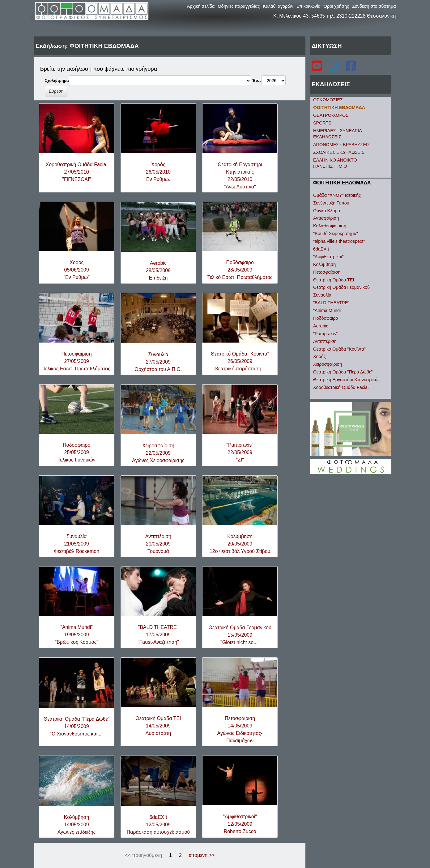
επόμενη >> (202, 855)
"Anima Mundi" (328, 310)
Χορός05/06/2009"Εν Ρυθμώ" (77, 270)
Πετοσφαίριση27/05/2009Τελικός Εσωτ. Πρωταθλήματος (77, 361)
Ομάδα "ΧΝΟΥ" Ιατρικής (337, 195)
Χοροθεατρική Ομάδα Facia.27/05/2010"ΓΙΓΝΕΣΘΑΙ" (76, 172)
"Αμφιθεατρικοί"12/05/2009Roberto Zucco (240, 824)
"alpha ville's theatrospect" (339, 241)
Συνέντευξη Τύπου (331, 203)
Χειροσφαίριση (328, 364)
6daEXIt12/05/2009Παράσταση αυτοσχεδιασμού (158, 825)
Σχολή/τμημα (57, 80)
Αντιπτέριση (325, 341)
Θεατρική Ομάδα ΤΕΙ (334, 280)
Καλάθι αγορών (278, 6)
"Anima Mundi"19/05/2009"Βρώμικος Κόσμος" (76, 635)
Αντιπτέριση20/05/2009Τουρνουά (158, 544)
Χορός (319, 356)
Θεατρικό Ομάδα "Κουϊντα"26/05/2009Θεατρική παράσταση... (240, 361)
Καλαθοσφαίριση (330, 226)
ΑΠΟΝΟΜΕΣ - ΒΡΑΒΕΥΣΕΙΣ (342, 145)
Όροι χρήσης (336, 6)
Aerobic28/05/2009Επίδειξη (158, 270)
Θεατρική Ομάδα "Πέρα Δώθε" (343, 372)
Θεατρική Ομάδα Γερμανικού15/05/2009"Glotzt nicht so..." (240, 635)
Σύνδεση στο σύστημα (374, 6)
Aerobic (321, 326)
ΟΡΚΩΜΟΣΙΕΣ (328, 100)
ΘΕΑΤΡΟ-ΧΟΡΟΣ (331, 115)
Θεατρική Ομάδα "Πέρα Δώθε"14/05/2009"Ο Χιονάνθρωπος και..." (77, 726)
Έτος (257, 80)
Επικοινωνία (309, 6)
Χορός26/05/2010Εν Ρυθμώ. (158, 172)
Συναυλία (322, 295)
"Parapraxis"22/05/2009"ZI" (240, 452)
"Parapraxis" (325, 334)
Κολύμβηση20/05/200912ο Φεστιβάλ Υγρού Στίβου (240, 544)
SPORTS (322, 123)
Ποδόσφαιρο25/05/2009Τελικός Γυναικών (77, 452)
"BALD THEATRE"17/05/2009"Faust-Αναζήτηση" (158, 635)
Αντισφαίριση (326, 218)
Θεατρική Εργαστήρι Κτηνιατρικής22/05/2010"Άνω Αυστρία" (240, 176)
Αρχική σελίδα (201, 6)
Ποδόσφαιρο (326, 318)
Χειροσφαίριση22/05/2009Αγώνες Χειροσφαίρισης (158, 453)
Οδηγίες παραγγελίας (239, 6)
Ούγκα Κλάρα (327, 211)
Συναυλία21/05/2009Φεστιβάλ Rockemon (77, 544)
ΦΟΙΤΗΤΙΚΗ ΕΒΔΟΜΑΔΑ (339, 107)
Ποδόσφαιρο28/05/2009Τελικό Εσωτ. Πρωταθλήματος (240, 270)
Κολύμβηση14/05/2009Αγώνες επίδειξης (77, 825)
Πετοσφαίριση (327, 272)
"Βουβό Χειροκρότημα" (336, 234)
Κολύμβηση (324, 264)
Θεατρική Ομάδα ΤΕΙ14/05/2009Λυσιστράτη (158, 726)
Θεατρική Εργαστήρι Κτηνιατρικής (346, 380)
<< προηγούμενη (143, 855)
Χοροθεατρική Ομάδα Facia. (341, 387)
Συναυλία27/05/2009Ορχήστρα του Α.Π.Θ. (158, 362)
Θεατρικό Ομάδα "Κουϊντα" (339, 349)
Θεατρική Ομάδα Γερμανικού (341, 287)
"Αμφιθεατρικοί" (328, 257)
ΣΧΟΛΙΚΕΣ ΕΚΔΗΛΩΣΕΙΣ (339, 152)
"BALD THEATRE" (331, 303)
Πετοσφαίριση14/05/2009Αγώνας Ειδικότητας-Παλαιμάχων (240, 729)
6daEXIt (321, 249)
